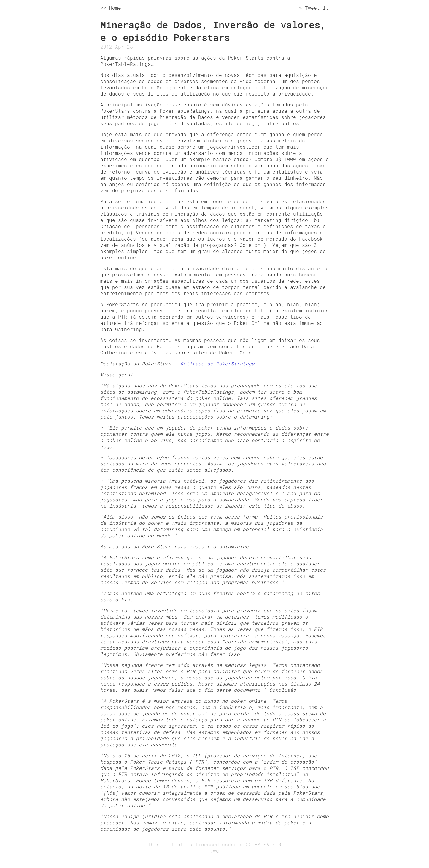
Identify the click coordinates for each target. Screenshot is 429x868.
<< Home (111, 8)
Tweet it (317, 8)
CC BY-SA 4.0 (263, 844)
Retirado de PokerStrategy (217, 364)
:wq (214, 851)
